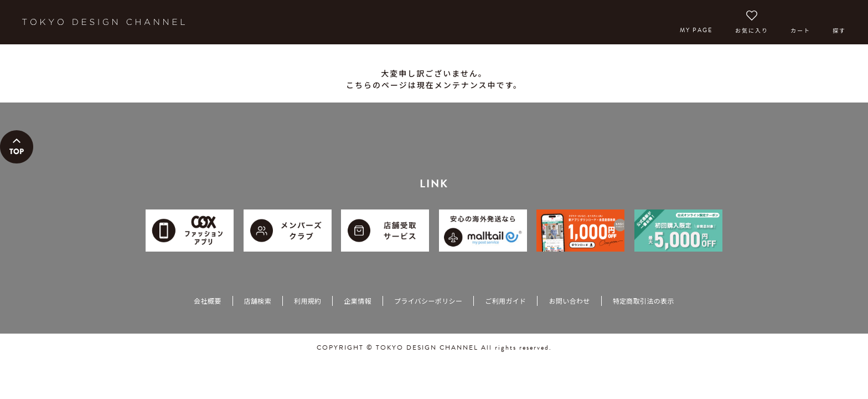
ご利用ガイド (505, 301)
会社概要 (207, 301)
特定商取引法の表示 (644, 301)
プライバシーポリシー (428, 301)
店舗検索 (258, 301)
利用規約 (308, 301)
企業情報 (357, 301)
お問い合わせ (569, 301)
